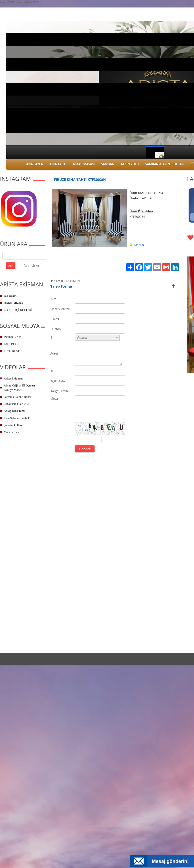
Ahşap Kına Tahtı (14, 411)
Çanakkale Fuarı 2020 (17, 404)
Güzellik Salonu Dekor (18, 397)
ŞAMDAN (108, 164)
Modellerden (11, 432)
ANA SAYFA (35, 164)
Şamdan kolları (13, 425)
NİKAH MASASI (84, 164)
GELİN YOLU (130, 164)
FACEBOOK (12, 344)
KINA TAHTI (58, 164)
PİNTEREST (12, 351)
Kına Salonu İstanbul (16, 418)
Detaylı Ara (33, 266)
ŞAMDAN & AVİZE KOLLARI (165, 164)
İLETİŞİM (10, 296)
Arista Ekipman (13, 378)
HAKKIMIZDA (13, 303)
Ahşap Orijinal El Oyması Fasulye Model (19, 388)
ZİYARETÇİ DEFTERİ (18, 310)
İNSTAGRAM (12, 337)
